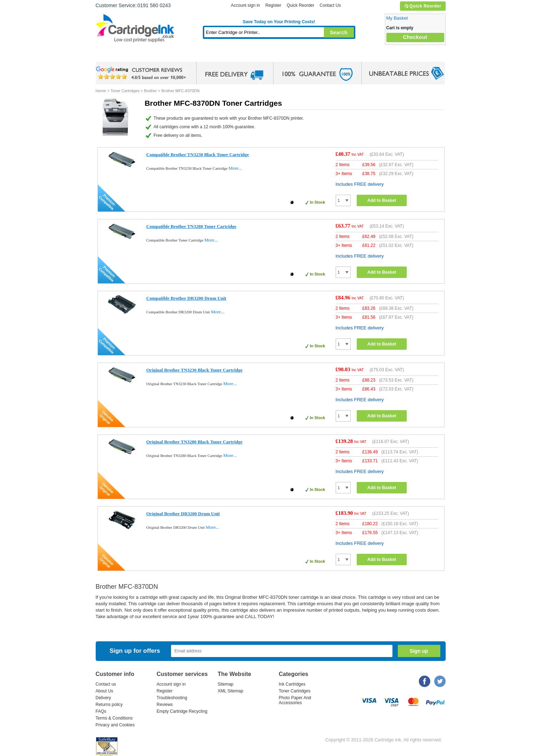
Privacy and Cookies (115, 725)
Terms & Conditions (114, 718)
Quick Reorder (423, 6)
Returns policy (109, 705)
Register (273, 5)
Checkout (415, 37)
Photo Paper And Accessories (295, 700)
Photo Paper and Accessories (280, 55)
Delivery (103, 698)
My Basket (397, 18)
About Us (104, 691)
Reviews (165, 705)
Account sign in (246, 5)
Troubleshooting (172, 698)
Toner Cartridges (205, 55)
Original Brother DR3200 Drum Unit (183, 514)
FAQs (101, 711)
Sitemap (226, 684)
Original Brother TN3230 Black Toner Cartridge (195, 370)
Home (110, 55)
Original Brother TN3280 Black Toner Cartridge (195, 442)
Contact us (106, 684)
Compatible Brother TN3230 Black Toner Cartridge (198, 155)
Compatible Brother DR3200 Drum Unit (186, 298)
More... (235, 168)
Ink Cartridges (150, 55)
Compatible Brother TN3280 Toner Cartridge (192, 226)
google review (142, 73)
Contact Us (330, 5)
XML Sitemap (231, 691)
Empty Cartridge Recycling (182, 711)
